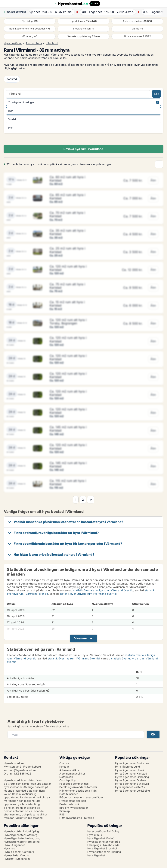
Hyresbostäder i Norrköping (21, 831)
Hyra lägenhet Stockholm (103, 848)
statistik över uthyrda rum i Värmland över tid (88, 594)
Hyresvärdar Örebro (16, 855)
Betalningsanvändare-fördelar (78, 787)
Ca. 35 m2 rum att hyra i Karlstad (67, 232)
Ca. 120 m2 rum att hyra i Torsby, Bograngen (68, 322)
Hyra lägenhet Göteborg (19, 852)
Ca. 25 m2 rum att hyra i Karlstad (67, 250)
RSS (62, 814)
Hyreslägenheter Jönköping (133, 791)
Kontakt (64, 767)
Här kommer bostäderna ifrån (78, 791)
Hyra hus (9, 848)
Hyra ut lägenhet (14, 845)
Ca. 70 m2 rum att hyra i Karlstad (67, 214)
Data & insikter (69, 794)
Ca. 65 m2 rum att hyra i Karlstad (67, 197)
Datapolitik (66, 777)
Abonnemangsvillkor (72, 773)
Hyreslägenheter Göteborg (21, 835)
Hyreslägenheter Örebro (130, 780)
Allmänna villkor (69, 770)
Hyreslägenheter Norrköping (22, 842)
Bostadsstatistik (69, 804)
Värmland (52, 43)
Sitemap (65, 811)
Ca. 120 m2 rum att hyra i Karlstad (68, 268)
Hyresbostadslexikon (73, 801)
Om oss (64, 763)
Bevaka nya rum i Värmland (83, 149)
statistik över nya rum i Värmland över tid (74, 658)
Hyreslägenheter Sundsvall (132, 784)
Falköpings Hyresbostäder (104, 845)
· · (52, 12)
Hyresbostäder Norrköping (104, 852)
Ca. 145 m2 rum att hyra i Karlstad (68, 429)
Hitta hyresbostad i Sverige (77, 818)
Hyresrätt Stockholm (17, 859)
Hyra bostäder (13, 43)
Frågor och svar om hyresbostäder (81, 797)
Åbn (153, 180)
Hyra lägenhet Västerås (130, 787)
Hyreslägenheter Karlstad (131, 773)
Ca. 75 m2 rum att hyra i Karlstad (67, 286)
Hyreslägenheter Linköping (132, 777)
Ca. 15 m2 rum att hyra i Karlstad (67, 304)
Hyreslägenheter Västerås (104, 842)
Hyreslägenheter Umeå (130, 770)
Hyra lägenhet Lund (128, 767)
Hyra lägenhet (96, 855)
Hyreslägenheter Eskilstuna (132, 763)
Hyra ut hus (95, 835)
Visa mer (81, 638)
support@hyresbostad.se (20, 770)
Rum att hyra (34, 43)
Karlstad (12, 79)
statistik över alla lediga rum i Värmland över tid (103, 590)
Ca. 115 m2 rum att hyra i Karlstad (68, 482)
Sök (156, 94)
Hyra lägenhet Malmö (101, 838)
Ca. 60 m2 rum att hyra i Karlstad (67, 179)
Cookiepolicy (67, 780)
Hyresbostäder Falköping (103, 831)
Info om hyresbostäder (74, 808)
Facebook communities (74, 784)
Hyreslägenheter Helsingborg (22, 838)
